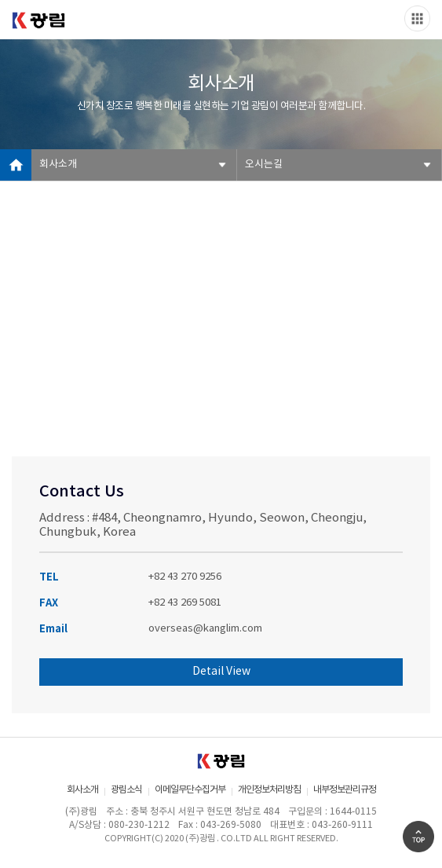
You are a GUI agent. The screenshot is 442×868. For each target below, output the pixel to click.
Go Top (418, 837)
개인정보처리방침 (269, 790)
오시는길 (264, 165)
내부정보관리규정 (345, 790)
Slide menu (417, 18)
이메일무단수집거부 (190, 790)
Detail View (221, 672)
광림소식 (126, 790)
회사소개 (58, 165)
